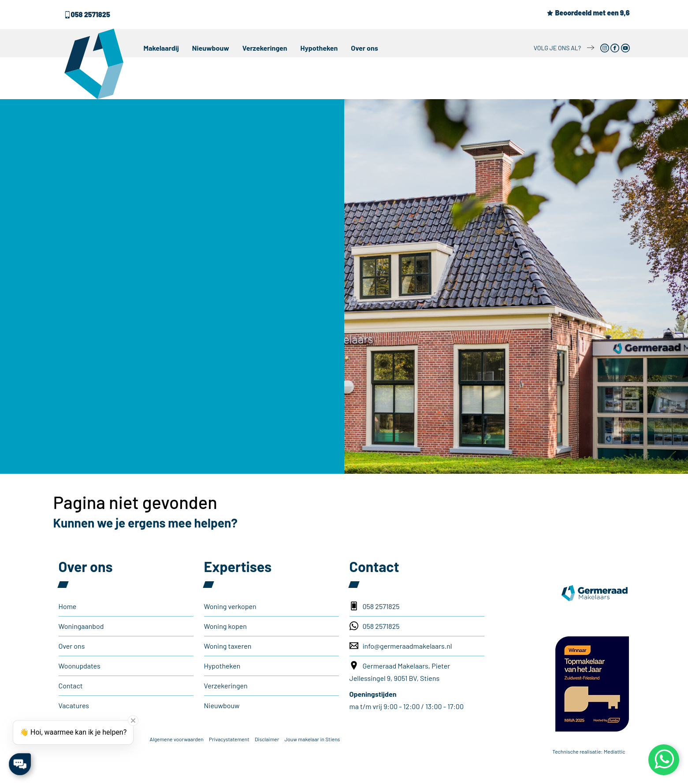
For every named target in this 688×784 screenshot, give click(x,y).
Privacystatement (229, 739)
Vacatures (74, 705)
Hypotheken (319, 48)
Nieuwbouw (211, 48)
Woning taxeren (228, 646)
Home (68, 606)
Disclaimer (267, 739)
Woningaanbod (81, 626)
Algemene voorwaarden (177, 739)
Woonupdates (80, 666)
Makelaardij (161, 48)
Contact (71, 686)
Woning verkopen (230, 606)
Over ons (364, 48)
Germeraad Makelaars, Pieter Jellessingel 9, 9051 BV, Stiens (400, 672)
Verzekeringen (265, 48)
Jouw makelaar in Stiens (312, 739)
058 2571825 (87, 14)
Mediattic (615, 751)
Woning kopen (225, 626)
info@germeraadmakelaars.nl (401, 646)
